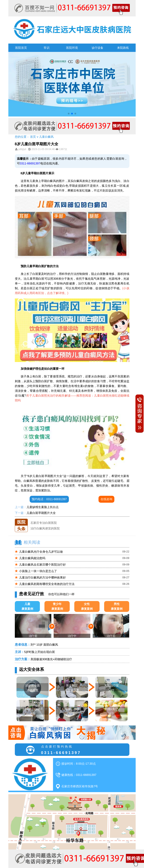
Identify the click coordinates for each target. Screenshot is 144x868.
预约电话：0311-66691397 (49, 499)
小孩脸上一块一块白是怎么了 (38, 571)
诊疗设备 (97, 48)
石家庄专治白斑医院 (44, 524)
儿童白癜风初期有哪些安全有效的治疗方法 (47, 584)
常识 (47, 48)
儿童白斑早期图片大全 (41, 513)
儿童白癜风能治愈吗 (32, 558)
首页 (33, 137)
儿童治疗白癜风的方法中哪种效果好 (42, 577)
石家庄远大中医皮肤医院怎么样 (51, 519)
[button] (69, 114)
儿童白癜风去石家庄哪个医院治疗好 (42, 565)
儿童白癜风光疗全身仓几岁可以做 (41, 552)
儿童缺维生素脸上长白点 (43, 507)
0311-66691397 (30, 163)
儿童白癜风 (46, 137)
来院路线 (123, 48)
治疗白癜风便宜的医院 (45, 530)
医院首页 (21, 48)
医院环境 (72, 48)
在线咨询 (106, 499)
